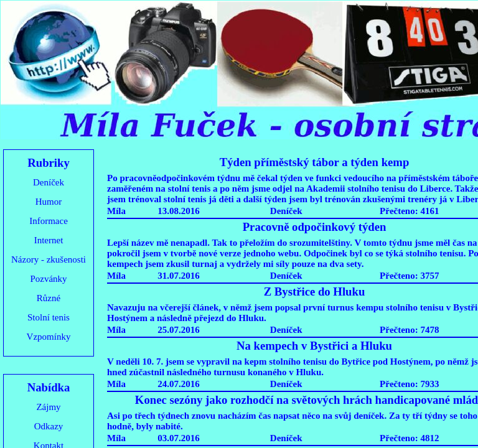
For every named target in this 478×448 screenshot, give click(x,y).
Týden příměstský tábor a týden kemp (315, 162)
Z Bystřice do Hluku (315, 292)
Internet (49, 240)
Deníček (49, 182)
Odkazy (49, 426)
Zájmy (48, 407)
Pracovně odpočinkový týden (315, 227)
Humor (49, 202)
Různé (49, 298)
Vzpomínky (49, 337)
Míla (116, 211)
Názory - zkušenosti (49, 259)
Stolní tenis (49, 317)
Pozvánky (48, 279)
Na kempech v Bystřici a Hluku (314, 346)
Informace (49, 221)
